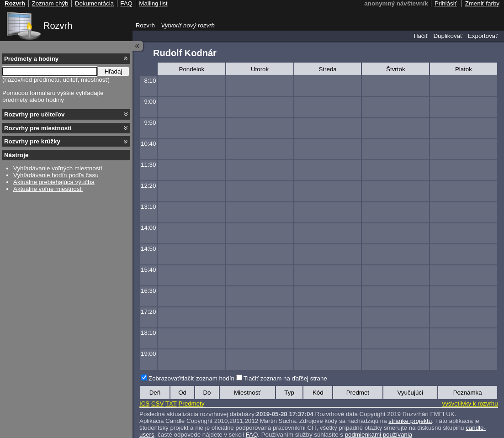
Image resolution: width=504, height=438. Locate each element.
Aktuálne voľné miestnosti (48, 189)
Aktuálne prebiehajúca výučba (54, 182)
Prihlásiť (446, 3)
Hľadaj (114, 71)
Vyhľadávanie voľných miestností (58, 168)
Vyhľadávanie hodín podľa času (56, 175)
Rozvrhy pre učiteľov (34, 114)
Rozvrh (58, 26)
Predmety (191, 404)
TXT (171, 404)
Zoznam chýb (50, 3)
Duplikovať (448, 36)
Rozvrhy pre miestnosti (38, 128)
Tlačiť (420, 36)
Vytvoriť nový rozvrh (188, 25)
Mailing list (153, 3)
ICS (144, 404)
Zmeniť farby (482, 3)
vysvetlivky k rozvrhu (470, 404)
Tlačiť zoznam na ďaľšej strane (285, 378)
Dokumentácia (94, 3)
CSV (157, 404)
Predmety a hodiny (31, 59)
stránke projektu (410, 421)
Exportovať (483, 36)
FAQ (126, 3)
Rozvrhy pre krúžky (32, 141)
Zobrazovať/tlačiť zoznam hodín (191, 378)
